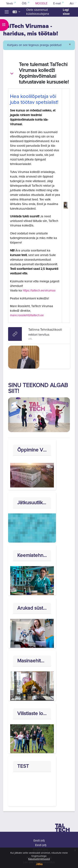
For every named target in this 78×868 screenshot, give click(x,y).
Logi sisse (66, 12)
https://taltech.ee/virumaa (39, 291)
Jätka (39, 864)
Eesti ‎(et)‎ (39, 841)
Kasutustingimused (39, 859)
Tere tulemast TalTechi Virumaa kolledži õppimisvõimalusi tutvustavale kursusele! (44, 73)
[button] (16, 12)
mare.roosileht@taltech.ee (27, 315)
